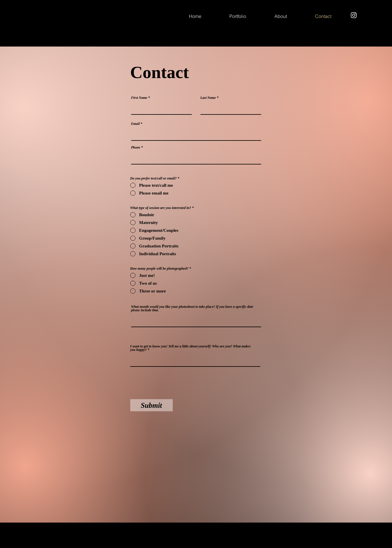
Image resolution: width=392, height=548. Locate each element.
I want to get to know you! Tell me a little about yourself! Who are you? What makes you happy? (191, 348)
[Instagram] (354, 15)
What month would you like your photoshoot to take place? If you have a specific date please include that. (192, 308)
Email (135, 124)
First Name (139, 98)
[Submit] (152, 405)
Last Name (208, 98)
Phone (136, 147)
